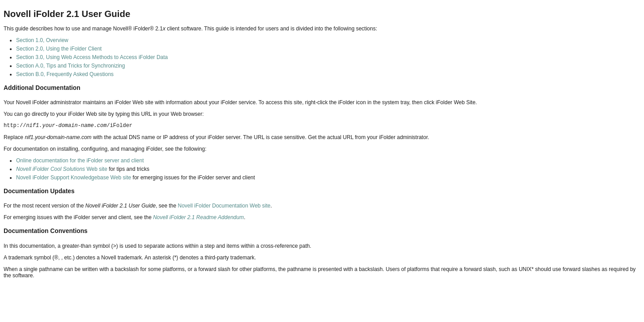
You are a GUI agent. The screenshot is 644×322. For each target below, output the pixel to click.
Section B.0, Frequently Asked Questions (65, 74)
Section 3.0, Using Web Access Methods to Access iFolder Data (92, 57)
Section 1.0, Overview (42, 40)
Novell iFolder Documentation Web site (224, 206)
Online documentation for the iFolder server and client (80, 161)
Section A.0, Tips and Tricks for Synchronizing (70, 66)
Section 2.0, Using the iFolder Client (59, 49)
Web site (62, 169)
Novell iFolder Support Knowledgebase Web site (74, 178)
